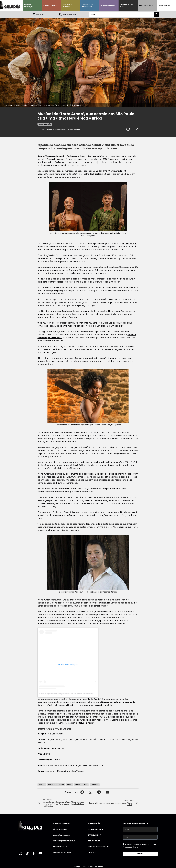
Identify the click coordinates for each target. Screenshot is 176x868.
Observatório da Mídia (127, 6)
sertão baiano (130, 243)
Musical (42, 784)
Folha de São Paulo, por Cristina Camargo (64, 129)
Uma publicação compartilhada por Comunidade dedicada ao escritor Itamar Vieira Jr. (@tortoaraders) (75, 694)
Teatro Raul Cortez (54, 748)
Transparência (95, 835)
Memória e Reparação (29, 6)
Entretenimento (45, 124)
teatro (70, 784)
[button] (82, 792)
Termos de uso (94, 841)
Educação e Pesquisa (67, 6)
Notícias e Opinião (108, 6)
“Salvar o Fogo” (86, 723)
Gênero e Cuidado (50, 6)
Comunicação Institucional (87, 6)
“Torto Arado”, (95, 156)
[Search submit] (156, 14)
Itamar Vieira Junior (48, 156)
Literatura (95, 784)
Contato (92, 852)
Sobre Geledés (164, 6)
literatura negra (81, 784)
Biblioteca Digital (146, 6)
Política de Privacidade (98, 847)
